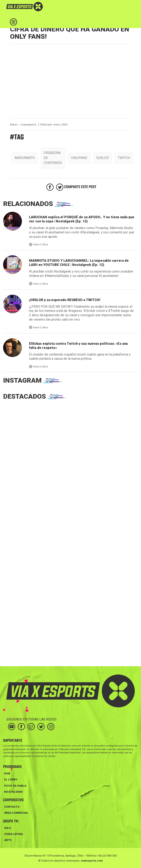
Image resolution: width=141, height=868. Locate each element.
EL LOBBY (11, 779)
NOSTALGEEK (13, 792)
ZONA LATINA (13, 834)
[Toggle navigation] (13, 22)
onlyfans (79, 158)
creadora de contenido (53, 158)
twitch (124, 158)
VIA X (8, 828)
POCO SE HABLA (15, 786)
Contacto (12, 807)
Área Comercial (16, 813)
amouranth (25, 158)
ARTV (8, 840)
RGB (7, 773)
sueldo (103, 158)
